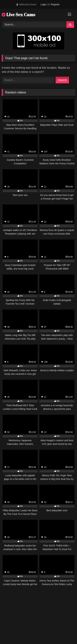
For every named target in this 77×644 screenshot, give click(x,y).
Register (55, 4)
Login (43, 4)
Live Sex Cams (18, 15)
